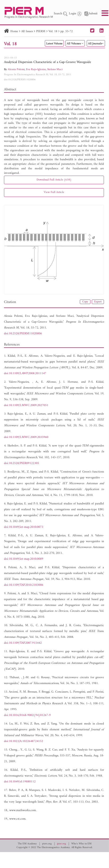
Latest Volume (54, 44)
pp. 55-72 (67, 31)
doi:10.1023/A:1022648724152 (23, 741)
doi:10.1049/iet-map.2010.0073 (24, 527)
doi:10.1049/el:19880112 (20, 782)
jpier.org (62, 844)
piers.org (47, 844)
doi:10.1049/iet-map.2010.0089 (24, 559)
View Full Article (54, 192)
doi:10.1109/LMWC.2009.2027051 (26, 405)
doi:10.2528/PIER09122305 (21, 463)
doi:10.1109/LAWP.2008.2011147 (25, 374)
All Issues (27, 31)
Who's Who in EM (81, 844)
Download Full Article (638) (54, 180)
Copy (85, 302)
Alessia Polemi (16, 69)
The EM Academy (27, 844)
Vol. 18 (53, 31)
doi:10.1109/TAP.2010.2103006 (24, 585)
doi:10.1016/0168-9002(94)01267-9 (27, 715)
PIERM (41, 31)
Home (14, 31)
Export (98, 302)
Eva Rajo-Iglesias (36, 69)
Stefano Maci (55, 69)
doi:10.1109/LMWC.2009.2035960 (26, 437)
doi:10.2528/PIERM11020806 (20, 80)
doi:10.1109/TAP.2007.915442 (23, 643)
